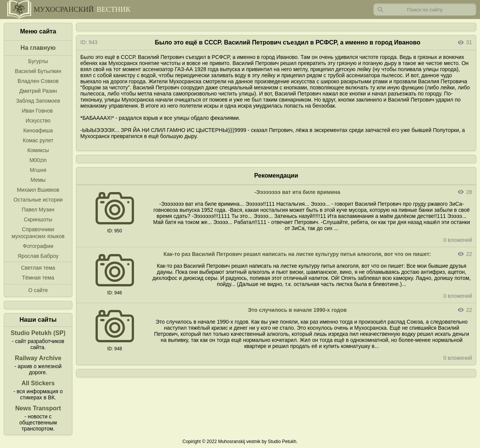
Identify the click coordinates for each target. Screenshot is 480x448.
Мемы (38, 180)
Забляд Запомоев (38, 101)
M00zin (38, 160)
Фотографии (38, 246)
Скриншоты (38, 219)
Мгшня (38, 170)
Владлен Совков (38, 81)
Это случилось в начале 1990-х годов (297, 310)
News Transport (38, 408)
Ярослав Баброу (38, 256)
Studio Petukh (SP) (38, 333)
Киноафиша (38, 130)
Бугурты (38, 61)
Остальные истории (38, 200)
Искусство (38, 121)
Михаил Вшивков (38, 190)
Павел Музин (38, 210)
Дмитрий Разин (38, 91)
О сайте (38, 290)
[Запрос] (425, 10)
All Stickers (38, 383)
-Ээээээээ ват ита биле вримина (297, 192)
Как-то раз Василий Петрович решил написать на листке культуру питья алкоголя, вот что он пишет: (297, 254)
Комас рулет (38, 140)
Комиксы (38, 150)
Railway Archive (38, 358)
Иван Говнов (37, 111)
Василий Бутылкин (38, 71)
